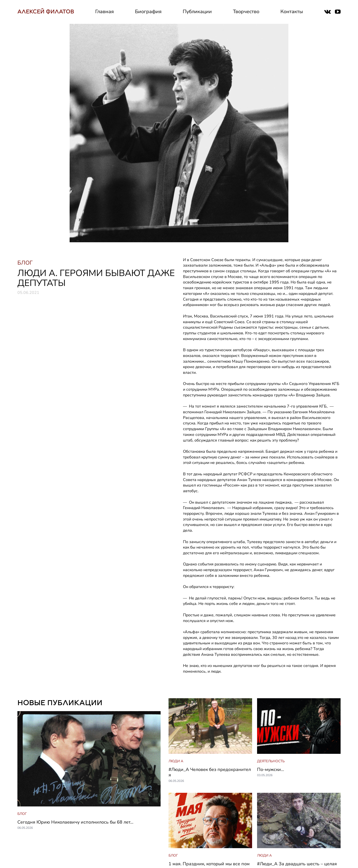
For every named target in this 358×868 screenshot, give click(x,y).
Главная (105, 12)
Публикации (197, 12)
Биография (148, 12)
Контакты (292, 12)
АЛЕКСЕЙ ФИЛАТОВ (46, 12)
